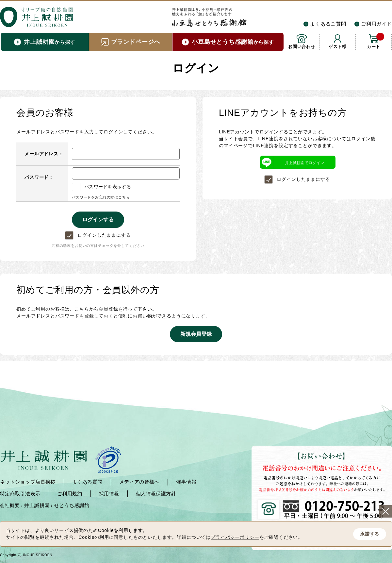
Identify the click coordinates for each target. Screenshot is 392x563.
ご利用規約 (70, 494)
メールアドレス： (44, 154)
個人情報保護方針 (156, 494)
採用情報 (109, 494)
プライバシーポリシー (235, 537)
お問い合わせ (302, 47)
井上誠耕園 (37, 505)
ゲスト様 (338, 47)
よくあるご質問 (328, 24)
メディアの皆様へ (139, 482)
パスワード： (39, 177)
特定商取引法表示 (20, 494)
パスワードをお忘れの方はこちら (101, 197)
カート (376, 41)
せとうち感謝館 (72, 505)
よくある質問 (87, 482)
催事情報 (186, 482)
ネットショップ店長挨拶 (28, 482)
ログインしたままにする (98, 235)
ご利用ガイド (376, 24)
